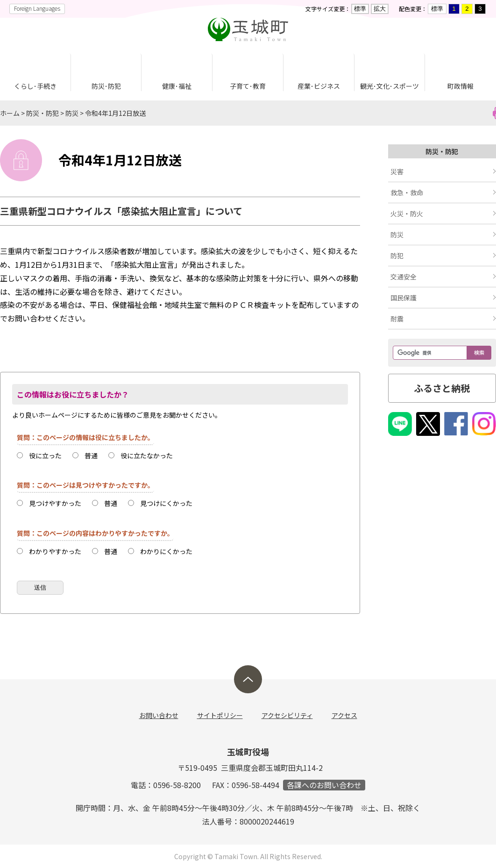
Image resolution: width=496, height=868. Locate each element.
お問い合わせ (159, 715)
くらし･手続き (35, 86)
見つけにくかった (166, 503)
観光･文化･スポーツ (390, 86)
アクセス (344, 715)
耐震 (397, 319)
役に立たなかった (147, 455)
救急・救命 (407, 192)
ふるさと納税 (442, 388)
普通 (91, 455)
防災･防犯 (106, 86)
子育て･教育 (248, 86)
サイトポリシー (220, 715)
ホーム (10, 113)
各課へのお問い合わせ (324, 785)
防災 (72, 113)
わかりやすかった (55, 551)
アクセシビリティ (287, 715)
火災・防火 (407, 213)
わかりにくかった (166, 551)
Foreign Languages (37, 8)
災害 (397, 171)
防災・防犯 (43, 113)
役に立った (45, 455)
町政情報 (461, 86)
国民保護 (404, 298)
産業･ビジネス (319, 86)
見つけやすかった (55, 503)
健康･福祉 (177, 86)
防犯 (397, 256)
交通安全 (404, 277)
